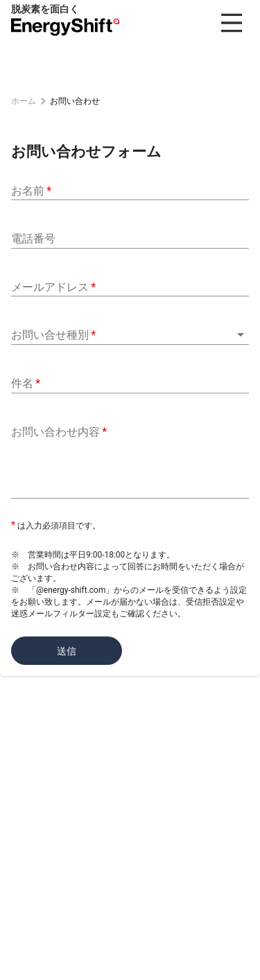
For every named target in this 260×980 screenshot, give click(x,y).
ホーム (24, 101)
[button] (130, 335)
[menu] (232, 23)
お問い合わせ (75, 101)
